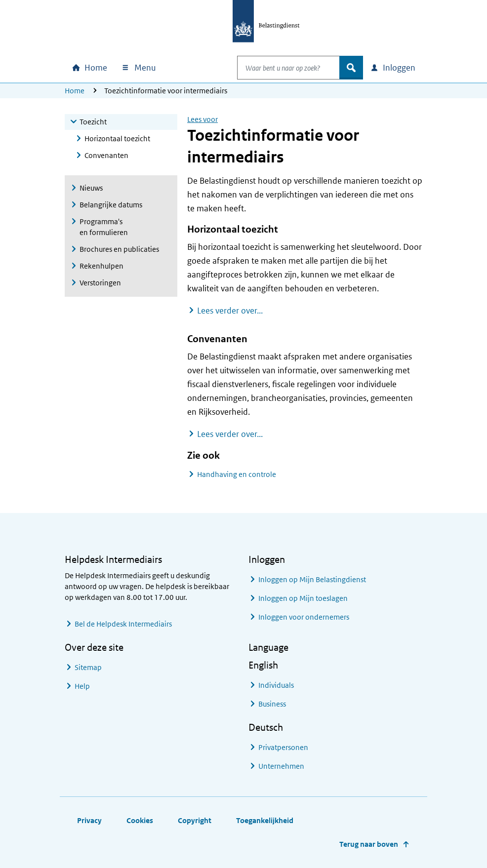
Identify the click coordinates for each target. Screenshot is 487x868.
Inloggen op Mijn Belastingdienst (312, 579)
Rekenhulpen (101, 266)
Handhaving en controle (237, 474)
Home (75, 91)
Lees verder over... (230, 310)
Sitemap (88, 667)
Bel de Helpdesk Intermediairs (123, 624)
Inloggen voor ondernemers (304, 617)
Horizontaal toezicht (117, 138)
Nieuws (91, 188)
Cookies (140, 820)
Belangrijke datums (111, 205)
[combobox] (278, 68)
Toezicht (93, 122)
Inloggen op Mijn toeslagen (303, 598)
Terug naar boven (369, 844)
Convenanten (106, 155)
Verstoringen (100, 283)
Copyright (195, 820)
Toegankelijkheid (265, 820)
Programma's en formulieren (104, 227)
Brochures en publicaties (119, 249)
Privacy (89, 820)
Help (82, 686)
